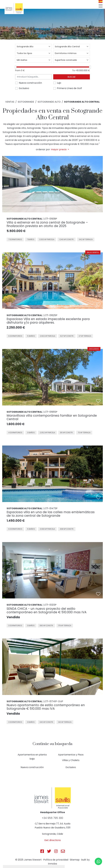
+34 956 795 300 (52, 818)
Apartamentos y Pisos (71, 755)
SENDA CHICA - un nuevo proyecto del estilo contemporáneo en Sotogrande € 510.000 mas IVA (47, 610)
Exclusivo (24, 88)
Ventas (10, 102)
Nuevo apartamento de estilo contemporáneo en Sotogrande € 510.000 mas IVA (46, 707)
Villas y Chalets (71, 760)
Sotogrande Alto (49, 102)
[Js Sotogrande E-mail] (63, 851)
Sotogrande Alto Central (82, 102)
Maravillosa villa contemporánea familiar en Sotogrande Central (52, 417)
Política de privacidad (56, 860)
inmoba (52, 864)
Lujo (59, 83)
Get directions (52, 840)
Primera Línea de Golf (69, 88)
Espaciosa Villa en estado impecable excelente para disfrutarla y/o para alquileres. (48, 321)
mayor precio (59, 150)
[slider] (16, 67)
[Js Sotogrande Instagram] (56, 851)
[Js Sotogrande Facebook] (42, 851)
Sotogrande (26, 102)
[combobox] (33, 47)
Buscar (72, 77)
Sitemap (75, 860)
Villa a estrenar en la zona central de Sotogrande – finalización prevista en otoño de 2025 (47, 224)
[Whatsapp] (98, 861)
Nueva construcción (30, 83)
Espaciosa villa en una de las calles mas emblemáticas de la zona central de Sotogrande (51, 514)
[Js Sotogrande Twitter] (49, 851)
